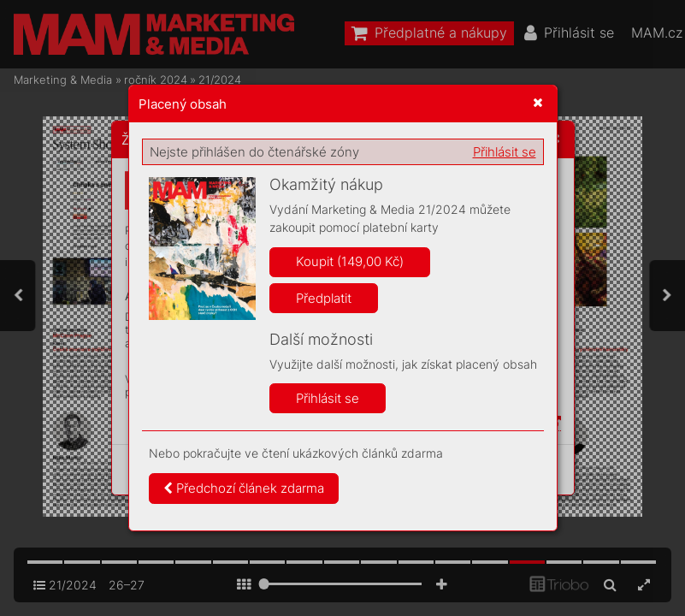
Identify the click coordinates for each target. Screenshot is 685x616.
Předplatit (324, 298)
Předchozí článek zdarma (244, 488)
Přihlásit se (505, 152)
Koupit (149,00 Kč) (350, 261)
